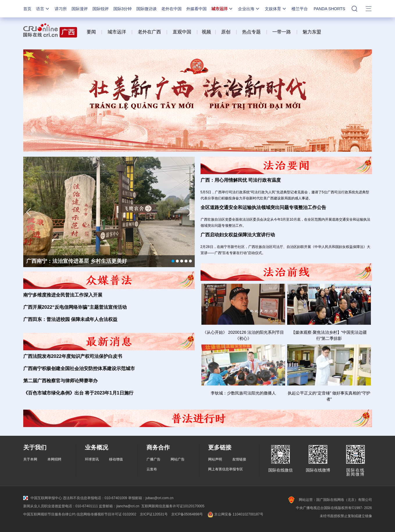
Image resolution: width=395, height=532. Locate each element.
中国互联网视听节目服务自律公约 (49, 514)
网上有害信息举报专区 (226, 469)
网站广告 (178, 459)
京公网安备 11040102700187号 (235, 514)
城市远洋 (222, 9)
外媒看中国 (196, 9)
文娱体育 (276, 9)
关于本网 (30, 459)
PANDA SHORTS (329, 9)
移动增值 (116, 459)
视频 (206, 32)
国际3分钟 (123, 9)
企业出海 (249, 9)
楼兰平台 (300, 9)
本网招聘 (54, 459)
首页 (27, 9)
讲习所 (61, 9)
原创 (226, 32)
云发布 (152, 469)
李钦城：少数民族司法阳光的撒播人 (243, 393)
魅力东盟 (312, 32)
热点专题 (251, 32)
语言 (43, 9)
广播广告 (153, 459)
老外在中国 (171, 9)
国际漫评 (80, 9)
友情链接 (239, 459)
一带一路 (282, 32)
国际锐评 (101, 9)
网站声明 (215, 459)
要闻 (91, 32)
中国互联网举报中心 (43, 498)
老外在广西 (149, 32)
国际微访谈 (146, 9)
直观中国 (182, 32)
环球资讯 (92, 459)
